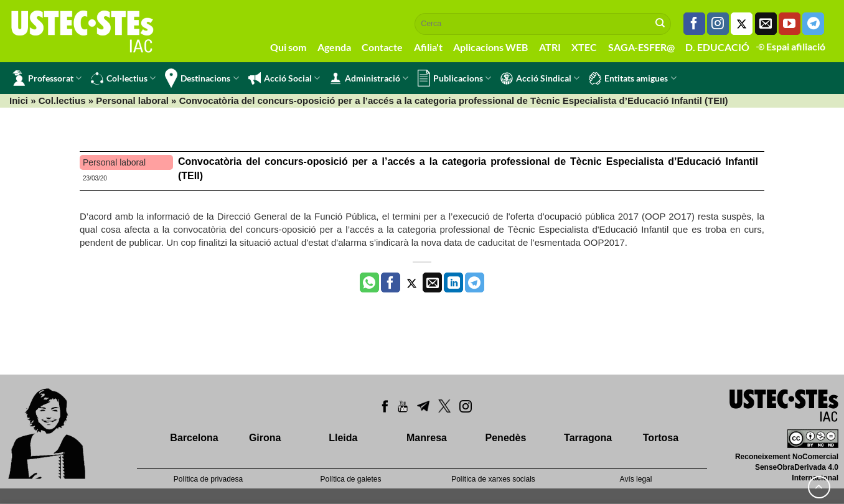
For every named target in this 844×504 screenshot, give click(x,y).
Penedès (506, 438)
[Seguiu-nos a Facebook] (694, 24)
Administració (369, 78)
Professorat (47, 78)
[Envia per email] (432, 282)
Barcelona (194, 438)
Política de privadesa (208, 479)
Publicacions (454, 78)
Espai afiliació (791, 46)
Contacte (382, 47)
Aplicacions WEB (490, 47)
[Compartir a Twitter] (412, 282)
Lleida (343, 438)
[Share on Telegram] (475, 282)
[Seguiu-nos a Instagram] (718, 24)
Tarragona (588, 438)
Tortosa (661, 438)
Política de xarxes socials (493, 479)
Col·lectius (123, 78)
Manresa (427, 438)
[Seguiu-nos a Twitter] (742, 24)
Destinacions (202, 78)
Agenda (334, 47)
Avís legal (636, 479)
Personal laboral (132, 100)
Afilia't (428, 47)
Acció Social (284, 78)
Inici (19, 100)
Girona (265, 438)
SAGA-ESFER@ (641, 47)
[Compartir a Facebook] (391, 282)
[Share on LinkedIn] (453, 282)
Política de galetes (350, 479)
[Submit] (660, 24)
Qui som (288, 47)
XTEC (584, 47)
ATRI (550, 47)
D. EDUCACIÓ (717, 47)
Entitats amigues (632, 78)
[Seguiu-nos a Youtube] (790, 24)
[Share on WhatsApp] (369, 282)
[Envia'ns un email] (766, 24)
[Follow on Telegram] (813, 24)
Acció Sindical (540, 78)
